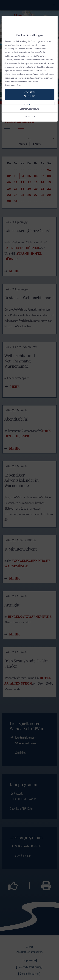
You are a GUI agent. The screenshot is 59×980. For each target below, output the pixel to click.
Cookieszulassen (29, 94)
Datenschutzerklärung (13, 85)
